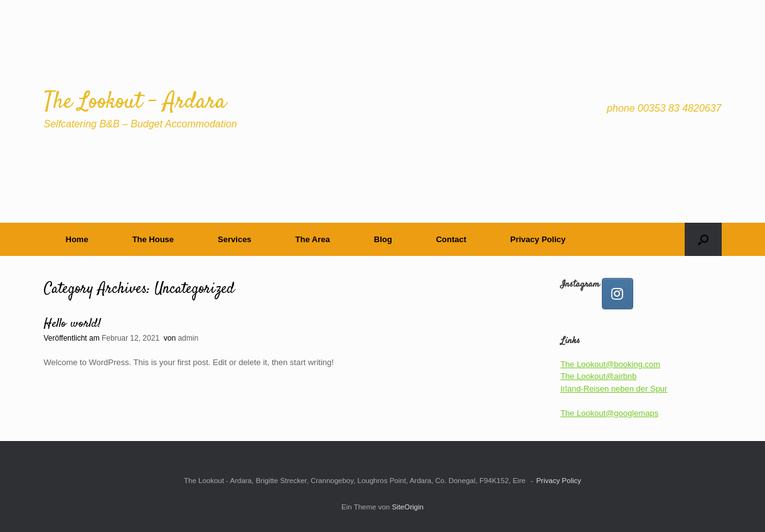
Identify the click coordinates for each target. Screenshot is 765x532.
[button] (703, 239)
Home (77, 239)
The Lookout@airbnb (599, 376)
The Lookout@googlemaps (609, 413)
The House (153, 239)
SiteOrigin (408, 507)
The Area (313, 239)
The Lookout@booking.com (610, 364)
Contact (451, 239)
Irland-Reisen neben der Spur (614, 389)
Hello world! (72, 324)
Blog (383, 239)
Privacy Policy (538, 239)
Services (235, 239)
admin (188, 338)
